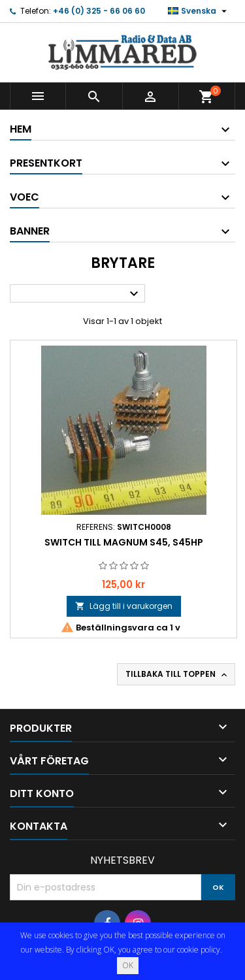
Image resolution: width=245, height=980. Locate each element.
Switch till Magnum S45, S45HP (124, 542)
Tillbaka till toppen (177, 674)
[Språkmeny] (199, 11)
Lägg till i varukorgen (124, 606)
